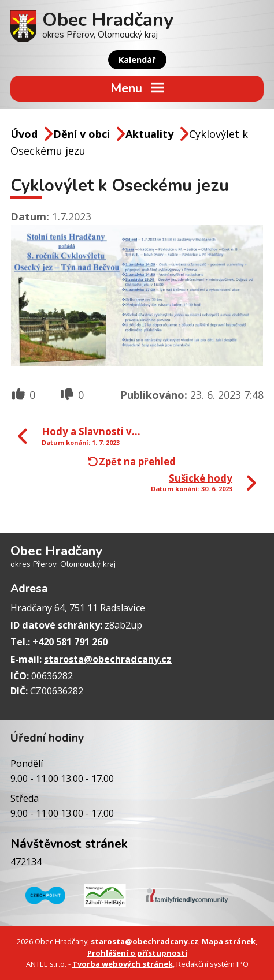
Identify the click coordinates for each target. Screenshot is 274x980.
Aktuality (149, 134)
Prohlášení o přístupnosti (137, 953)
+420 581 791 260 (70, 642)
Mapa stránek (229, 941)
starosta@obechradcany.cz (108, 659)
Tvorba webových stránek (123, 964)
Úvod (24, 134)
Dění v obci (82, 134)
